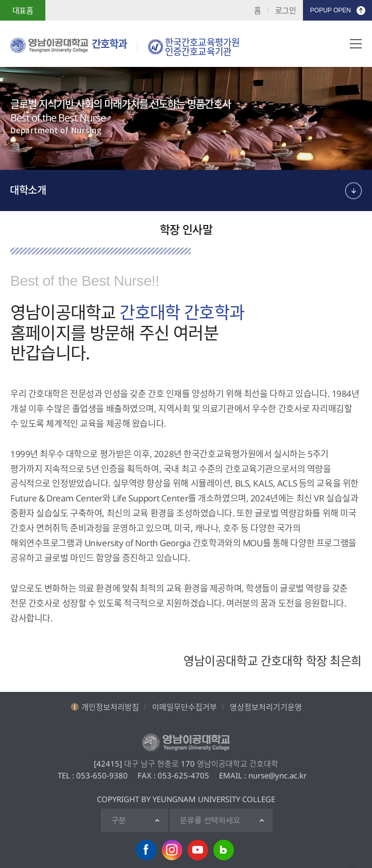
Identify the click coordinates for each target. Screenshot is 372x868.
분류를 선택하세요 (210, 820)
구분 (119, 820)
